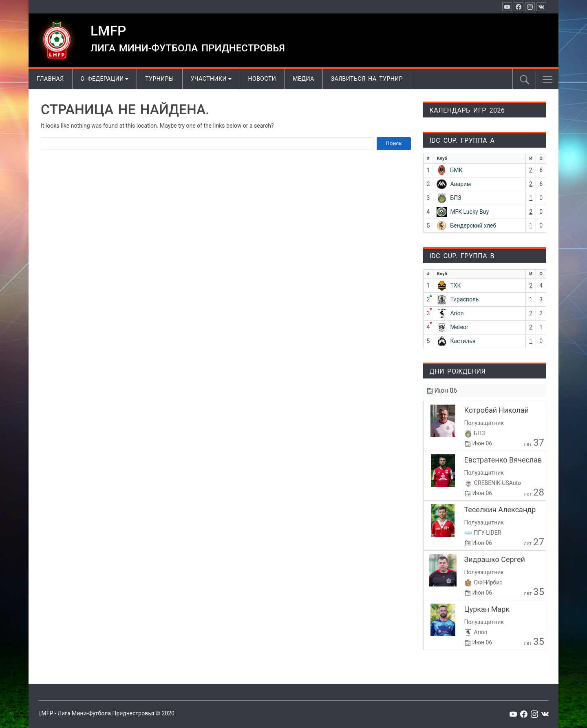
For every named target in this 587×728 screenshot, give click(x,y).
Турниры (159, 79)
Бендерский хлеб (473, 226)
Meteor (459, 327)
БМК (456, 170)
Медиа (303, 79)
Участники (209, 79)
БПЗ (456, 198)
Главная (50, 79)
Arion (457, 313)
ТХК (455, 285)
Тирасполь (464, 299)
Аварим (460, 184)
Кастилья (463, 341)
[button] (547, 80)
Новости (262, 79)
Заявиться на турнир (367, 79)
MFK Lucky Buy (469, 212)
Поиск (394, 143)
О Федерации (102, 79)
